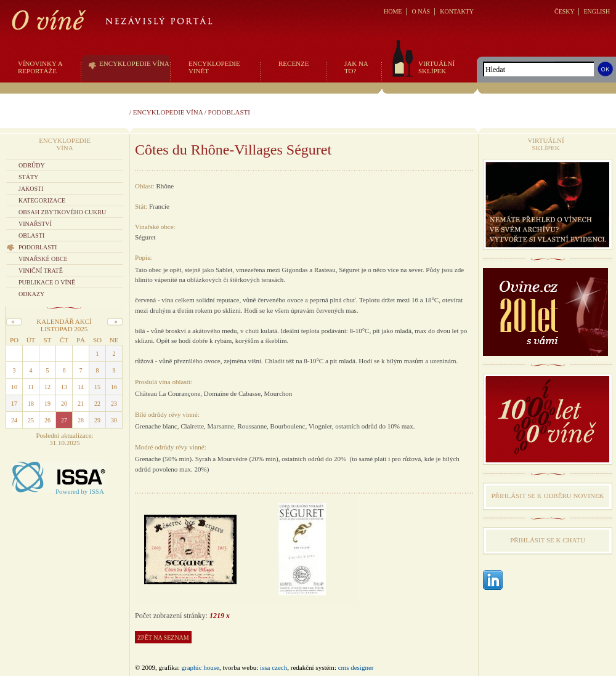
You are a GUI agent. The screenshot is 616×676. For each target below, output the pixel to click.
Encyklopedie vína (168, 112)
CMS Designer (356, 667)
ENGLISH (597, 11)
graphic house (201, 667)
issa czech (274, 667)
